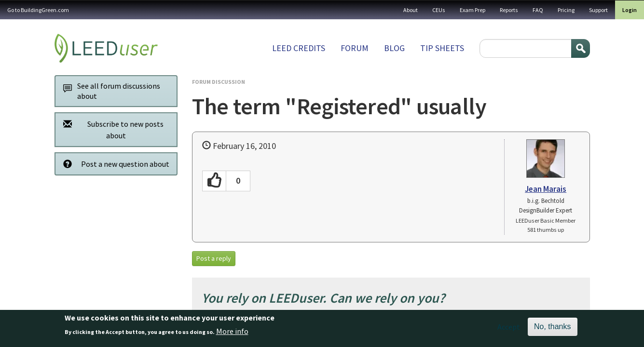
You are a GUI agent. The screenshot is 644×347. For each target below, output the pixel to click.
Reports (509, 10)
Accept (509, 330)
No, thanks (552, 330)
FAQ (538, 10)
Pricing (566, 10)
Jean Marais (546, 189)
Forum (355, 48)
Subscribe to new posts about (111, 129)
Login (630, 10)
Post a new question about (114, 164)
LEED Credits (299, 48)
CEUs (439, 10)
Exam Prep (473, 10)
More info (232, 334)
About (411, 10)
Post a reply (214, 258)
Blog (394, 48)
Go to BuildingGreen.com (38, 10)
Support (598, 10)
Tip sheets (442, 48)
